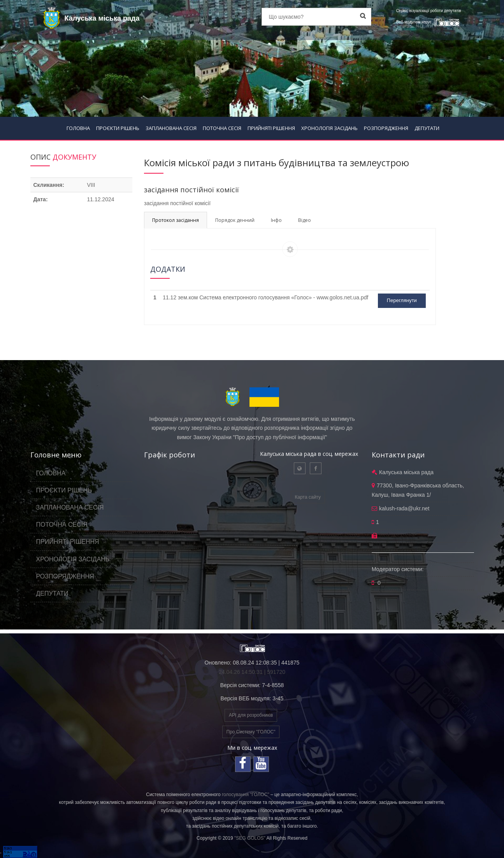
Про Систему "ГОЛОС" (251, 732)
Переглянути (402, 300)
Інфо (276, 220)
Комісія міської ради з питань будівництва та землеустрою (277, 163)
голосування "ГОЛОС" (246, 795)
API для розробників (251, 715)
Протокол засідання (176, 220)
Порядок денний (235, 220)
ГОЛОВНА (78, 128)
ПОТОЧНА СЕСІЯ (222, 128)
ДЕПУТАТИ (427, 128)
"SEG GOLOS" (250, 838)
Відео (305, 220)
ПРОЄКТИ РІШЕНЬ (118, 128)
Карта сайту (308, 497)
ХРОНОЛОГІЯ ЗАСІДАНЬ (329, 128)
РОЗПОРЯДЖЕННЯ (386, 128)
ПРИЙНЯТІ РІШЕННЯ (271, 128)
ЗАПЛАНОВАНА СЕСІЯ (171, 128)
